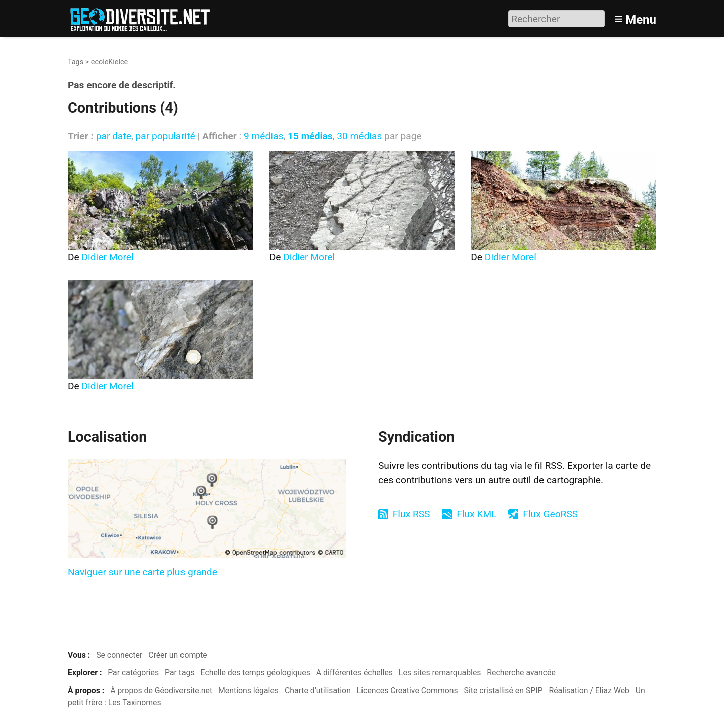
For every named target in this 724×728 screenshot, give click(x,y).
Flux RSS (412, 514)
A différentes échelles (354, 672)
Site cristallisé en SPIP (504, 691)
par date (114, 136)
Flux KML (476, 514)
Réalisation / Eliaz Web (589, 691)
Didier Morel (108, 257)
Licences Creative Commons (408, 691)
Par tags (180, 672)
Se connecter (119, 655)
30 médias (359, 136)
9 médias (263, 136)
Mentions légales (248, 691)
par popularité (165, 136)
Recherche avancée (521, 672)
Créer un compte (178, 655)
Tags (76, 62)
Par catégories (133, 672)
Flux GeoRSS (550, 514)
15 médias (310, 136)
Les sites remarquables (440, 672)
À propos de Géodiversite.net (161, 691)
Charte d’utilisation (318, 691)
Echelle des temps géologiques (255, 672)
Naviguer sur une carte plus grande (143, 572)
